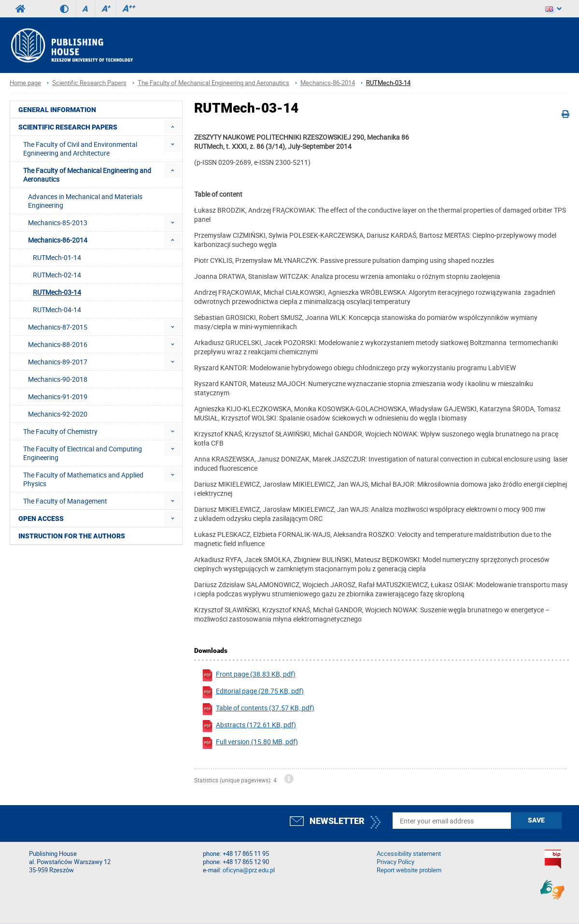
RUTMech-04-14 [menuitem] (57, 310)
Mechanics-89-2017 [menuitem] (58, 362)
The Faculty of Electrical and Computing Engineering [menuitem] (83, 453)
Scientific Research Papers (89, 83)
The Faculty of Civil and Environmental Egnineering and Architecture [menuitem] (80, 149)
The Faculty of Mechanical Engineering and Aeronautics (213, 83)
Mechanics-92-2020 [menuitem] (58, 414)
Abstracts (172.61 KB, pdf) (249, 726)
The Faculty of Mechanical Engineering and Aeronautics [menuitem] (87, 175)
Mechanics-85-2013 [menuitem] (58, 223)
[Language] (553, 9)
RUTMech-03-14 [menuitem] (57, 292)
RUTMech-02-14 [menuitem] (57, 275)
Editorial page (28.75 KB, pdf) (253, 692)
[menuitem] (173, 127)
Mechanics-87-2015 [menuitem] (58, 327)
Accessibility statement (409, 854)
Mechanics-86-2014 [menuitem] (58, 240)
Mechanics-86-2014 (328, 83)
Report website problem (409, 870)
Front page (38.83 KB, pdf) (248, 675)
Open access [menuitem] (41, 519)
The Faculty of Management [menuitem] (65, 501)
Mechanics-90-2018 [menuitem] (58, 379)
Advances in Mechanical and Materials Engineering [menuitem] (85, 201)
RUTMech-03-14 (388, 83)
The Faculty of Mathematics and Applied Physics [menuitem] (83, 479)
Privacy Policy (395, 862)
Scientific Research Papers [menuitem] (68, 127)
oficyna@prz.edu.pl (249, 870)
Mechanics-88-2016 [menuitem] (58, 344)
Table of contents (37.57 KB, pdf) (258, 709)
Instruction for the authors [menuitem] (72, 536)
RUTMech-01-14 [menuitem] (57, 257)
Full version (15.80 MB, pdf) (250, 743)
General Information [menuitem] (57, 110)
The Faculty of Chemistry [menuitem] (60, 431)
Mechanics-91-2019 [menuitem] (58, 397)
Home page (25, 83)
